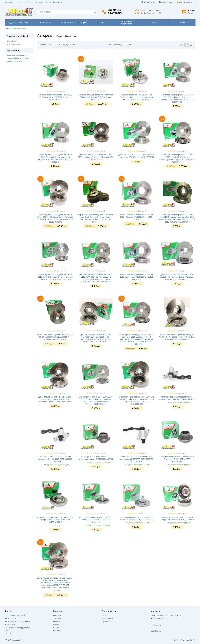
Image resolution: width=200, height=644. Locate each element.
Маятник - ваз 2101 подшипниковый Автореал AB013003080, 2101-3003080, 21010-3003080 (137, 459)
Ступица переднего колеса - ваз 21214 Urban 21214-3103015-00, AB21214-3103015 (96, 520)
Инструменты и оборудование (18, 628)
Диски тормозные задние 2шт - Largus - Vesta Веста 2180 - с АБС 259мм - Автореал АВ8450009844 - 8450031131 (55, 399)
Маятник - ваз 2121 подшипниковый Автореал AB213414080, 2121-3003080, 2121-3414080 (55, 459)
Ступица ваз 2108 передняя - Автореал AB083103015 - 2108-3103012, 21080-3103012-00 (96, 97)
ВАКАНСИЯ (58, 2)
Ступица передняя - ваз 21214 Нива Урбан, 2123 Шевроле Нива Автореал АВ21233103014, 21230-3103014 (137, 97)
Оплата (48, 2)
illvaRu (193, 640)
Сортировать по (45, 45)
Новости (29, 2)
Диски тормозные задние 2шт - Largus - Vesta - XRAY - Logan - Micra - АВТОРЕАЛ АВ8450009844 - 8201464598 (177, 337)
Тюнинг (8, 634)
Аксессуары (10, 624)
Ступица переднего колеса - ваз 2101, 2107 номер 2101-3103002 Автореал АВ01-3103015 (55, 97)
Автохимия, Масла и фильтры (17, 621)
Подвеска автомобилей (15, 615)
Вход (104, 615)
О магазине (9, 2)
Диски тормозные (14, 62)
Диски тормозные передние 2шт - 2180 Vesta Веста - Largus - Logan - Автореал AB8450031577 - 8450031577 (177, 277)
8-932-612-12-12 (115, 10)
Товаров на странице (114, 45)
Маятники (11, 41)
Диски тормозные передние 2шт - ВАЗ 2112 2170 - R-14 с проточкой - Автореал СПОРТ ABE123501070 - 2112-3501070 (55, 277)
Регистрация (107, 618)
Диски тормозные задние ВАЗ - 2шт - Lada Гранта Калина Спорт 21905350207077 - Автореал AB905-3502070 (55, 337)
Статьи (56, 628)
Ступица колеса (13, 44)
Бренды (16, 28)
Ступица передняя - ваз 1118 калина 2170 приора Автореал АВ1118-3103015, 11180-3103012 (55, 520)
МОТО (7, 631)
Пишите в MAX (115, 13)
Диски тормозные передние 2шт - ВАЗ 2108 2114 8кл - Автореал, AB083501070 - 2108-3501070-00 (96, 157)
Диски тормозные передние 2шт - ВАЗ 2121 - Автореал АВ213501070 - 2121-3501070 (137, 217)
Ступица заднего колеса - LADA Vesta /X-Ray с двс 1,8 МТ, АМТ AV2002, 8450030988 (177, 459)
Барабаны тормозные (16, 55)
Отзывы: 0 (61, 91)
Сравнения (107, 621)
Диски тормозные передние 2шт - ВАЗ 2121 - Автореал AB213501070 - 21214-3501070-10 (137, 277)
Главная (8, 28)
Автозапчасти (10, 618)
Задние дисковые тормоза (17, 58)
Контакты (20, 2)
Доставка (39, 2)
